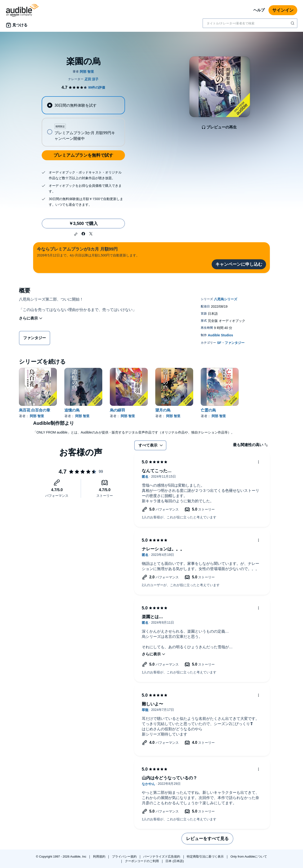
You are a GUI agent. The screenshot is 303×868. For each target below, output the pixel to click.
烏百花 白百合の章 (35, 410)
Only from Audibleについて (249, 857)
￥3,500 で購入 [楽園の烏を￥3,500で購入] (83, 224)
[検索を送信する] (293, 23)
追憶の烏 (72, 410)
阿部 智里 (37, 416)
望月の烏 (163, 410)
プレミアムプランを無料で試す (83, 155)
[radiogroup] (83, 121)
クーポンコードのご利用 (142, 861)
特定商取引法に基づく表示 (206, 857)
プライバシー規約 (125, 857)
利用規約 (100, 857)
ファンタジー (35, 339)
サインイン (283, 10)
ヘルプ (259, 10)
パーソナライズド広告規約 (162, 857)
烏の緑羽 (117, 410)
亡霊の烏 (208, 410)
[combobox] (250, 23)
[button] (76, 234)
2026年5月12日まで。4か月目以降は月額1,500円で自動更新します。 (88, 252)
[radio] (83, 105)
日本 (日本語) (175, 861)
